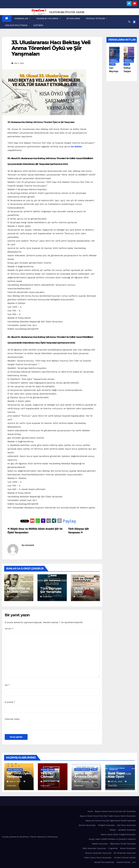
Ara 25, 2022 (83, 782)
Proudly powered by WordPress (16, 837)
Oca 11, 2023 (49, 782)
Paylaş (69, 521)
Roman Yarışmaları (128, 848)
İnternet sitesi (12, 719)
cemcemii (29, 545)
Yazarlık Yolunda (48, 18)
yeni (134, 862)
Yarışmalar (22, 18)
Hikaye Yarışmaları (15, 770)
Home (90, 811)
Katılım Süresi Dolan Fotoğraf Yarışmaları (118, 834)
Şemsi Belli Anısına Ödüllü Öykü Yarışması (86, 778)
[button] (129, 22)
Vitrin (112, 64)
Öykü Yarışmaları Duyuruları (94, 848)
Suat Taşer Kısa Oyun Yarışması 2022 (120, 776)
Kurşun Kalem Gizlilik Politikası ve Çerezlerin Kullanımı (112, 839)
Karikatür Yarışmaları (127, 830)
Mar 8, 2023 (15, 782)
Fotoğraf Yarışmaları (106, 825)
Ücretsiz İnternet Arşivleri (125, 858)
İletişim (38, 25)
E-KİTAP (44, 770)
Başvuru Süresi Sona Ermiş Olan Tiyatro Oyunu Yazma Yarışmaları (108, 816)
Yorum (9, 629)
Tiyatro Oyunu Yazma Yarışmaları (98, 858)
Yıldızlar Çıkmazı (47, 775)
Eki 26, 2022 (116, 782)
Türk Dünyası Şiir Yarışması (51, 590)
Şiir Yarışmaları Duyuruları (125, 853)
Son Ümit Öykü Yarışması (19, 775)
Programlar (113, 848)
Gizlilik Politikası (16, 25)
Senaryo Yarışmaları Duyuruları (98, 853)
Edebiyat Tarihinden (114, 61)
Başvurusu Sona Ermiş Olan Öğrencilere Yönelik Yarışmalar (111, 821)
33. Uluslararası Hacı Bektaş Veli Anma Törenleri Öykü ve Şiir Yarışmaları (51, 48)
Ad (7, 685)
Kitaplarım (73, 18)
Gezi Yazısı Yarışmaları (126, 825)
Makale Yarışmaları (100, 844)
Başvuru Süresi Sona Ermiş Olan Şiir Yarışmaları (115, 811)
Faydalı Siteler (97, 18)
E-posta (10, 702)
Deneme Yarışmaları (87, 825)
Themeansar (52, 837)
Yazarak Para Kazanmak (104, 862)
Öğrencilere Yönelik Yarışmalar (117, 769)
